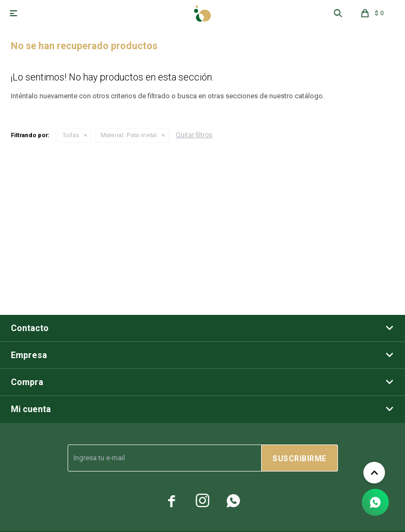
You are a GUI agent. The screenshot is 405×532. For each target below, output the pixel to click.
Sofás (71, 135)
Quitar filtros (194, 135)
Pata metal (129, 135)
